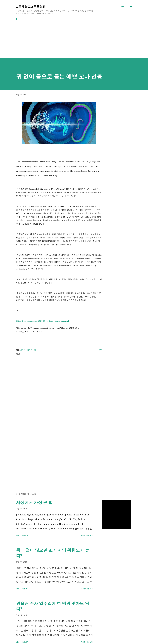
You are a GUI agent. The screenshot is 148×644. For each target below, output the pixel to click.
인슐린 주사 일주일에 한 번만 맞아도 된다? (53, 606)
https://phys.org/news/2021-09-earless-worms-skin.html (42, 321)
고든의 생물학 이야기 (28, 350)
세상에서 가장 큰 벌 (34, 502)
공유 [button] (100, 350)
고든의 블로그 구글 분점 (31, 6)
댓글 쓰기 (25, 535)
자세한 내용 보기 (87, 535)
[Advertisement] (69, 42)
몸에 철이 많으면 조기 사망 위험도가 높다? (53, 553)
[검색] (123, 6)
